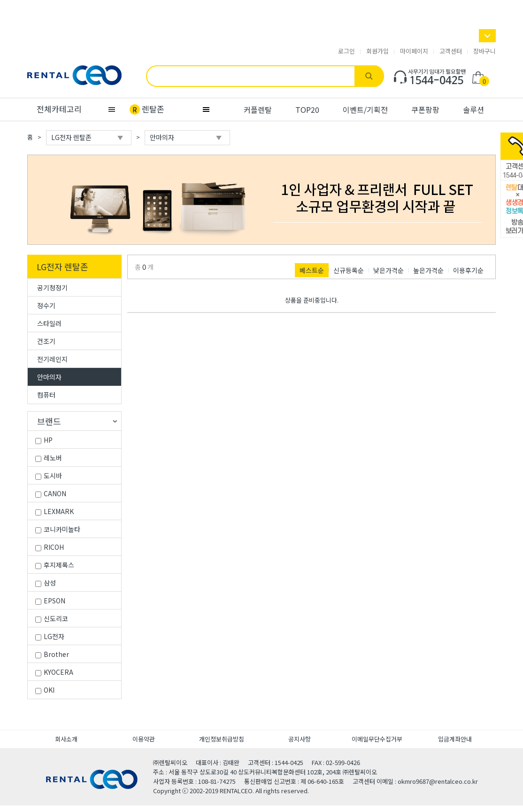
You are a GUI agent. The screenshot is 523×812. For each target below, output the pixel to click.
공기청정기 (52, 288)
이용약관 (144, 739)
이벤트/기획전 (365, 109)
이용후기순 (468, 270)
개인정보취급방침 (222, 739)
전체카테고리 (59, 109)
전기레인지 (52, 359)
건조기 (46, 341)
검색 (369, 76)
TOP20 (307, 109)
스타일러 (49, 323)
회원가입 (377, 51)
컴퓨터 (46, 395)
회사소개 (66, 739)
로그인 (346, 51)
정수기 (46, 305)
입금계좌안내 (455, 739)
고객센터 (451, 51)
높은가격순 (428, 270)
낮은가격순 (388, 270)
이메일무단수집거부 (377, 739)
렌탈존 (153, 109)
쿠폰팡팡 (425, 109)
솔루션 (473, 109)
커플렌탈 (258, 109)
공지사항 (300, 739)
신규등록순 (349, 270)
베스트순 (312, 270)
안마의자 (49, 377)
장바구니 (485, 51)
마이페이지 (414, 51)
